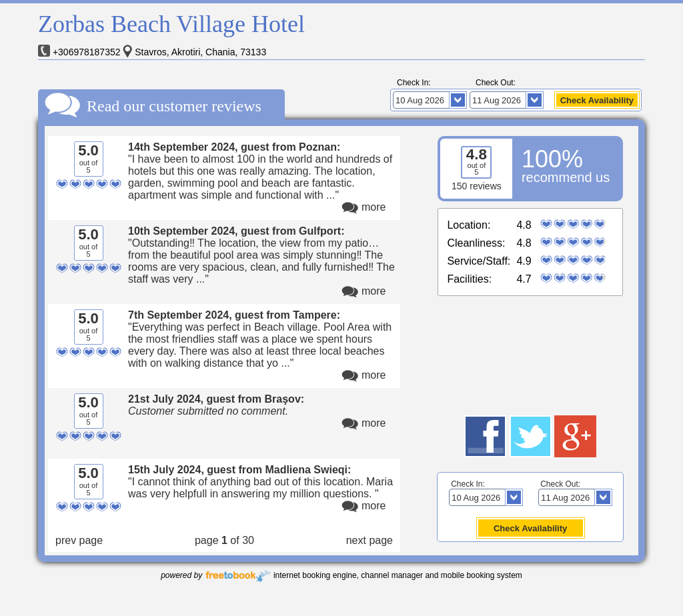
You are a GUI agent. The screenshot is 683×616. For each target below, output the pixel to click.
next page (370, 540)
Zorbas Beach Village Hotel (171, 24)
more (374, 207)
